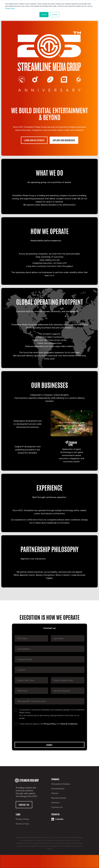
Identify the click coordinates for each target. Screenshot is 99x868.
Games (55, 793)
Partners (55, 803)
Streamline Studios (61, 784)
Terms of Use (22, 824)
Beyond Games (59, 798)
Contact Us (57, 807)
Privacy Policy (50, 724)
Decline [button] (55, 15)
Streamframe (58, 789)
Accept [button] (44, 15)
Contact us (24, 805)
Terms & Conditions (69, 724)
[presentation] (34, 733)
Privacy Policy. (10, 9)
